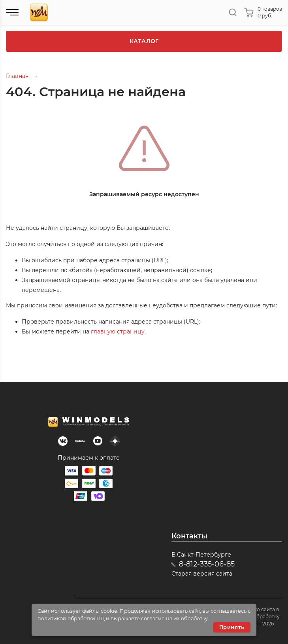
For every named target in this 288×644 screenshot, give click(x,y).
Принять (232, 627)
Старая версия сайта (202, 574)
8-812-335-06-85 (207, 564)
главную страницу (118, 331)
